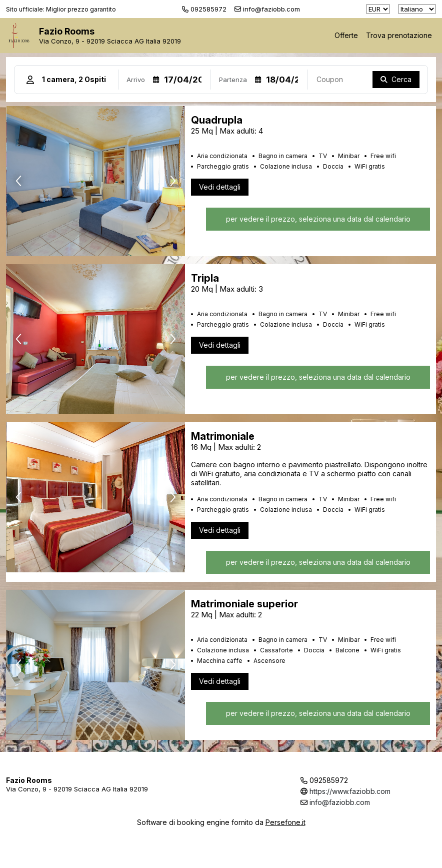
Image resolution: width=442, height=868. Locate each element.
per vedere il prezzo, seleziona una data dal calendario (318, 219)
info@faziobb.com (340, 802)
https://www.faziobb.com (350, 791)
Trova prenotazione (399, 35)
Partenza (233, 80)
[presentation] (18, 181)
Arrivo (136, 80)
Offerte (346, 35)
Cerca (401, 79)
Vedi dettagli (220, 187)
